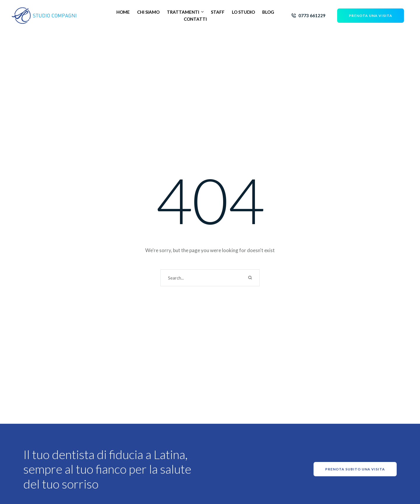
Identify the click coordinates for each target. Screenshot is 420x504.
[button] (202, 12)
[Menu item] (123, 12)
